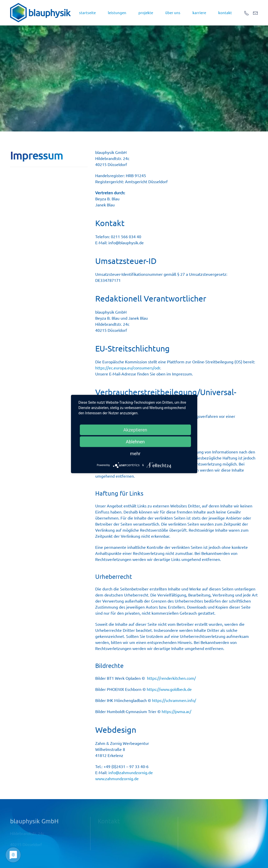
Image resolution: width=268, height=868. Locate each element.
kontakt (225, 12)
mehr (135, 454)
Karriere (199, 12)
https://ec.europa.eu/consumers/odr (128, 368)
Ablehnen (135, 442)
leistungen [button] (117, 12)
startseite (87, 12)
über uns (173, 12)
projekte (146, 12)
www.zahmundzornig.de (117, 778)
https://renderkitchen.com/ (171, 678)
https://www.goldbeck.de (169, 689)
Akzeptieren (135, 430)
